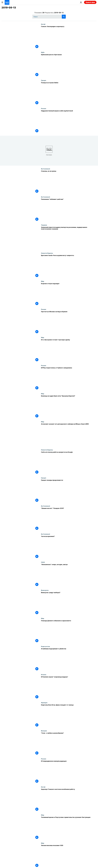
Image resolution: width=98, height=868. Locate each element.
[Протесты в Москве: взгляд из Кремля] (69, 323)
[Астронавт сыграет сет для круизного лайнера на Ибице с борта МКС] (69, 435)
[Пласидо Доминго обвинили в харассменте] (69, 632)
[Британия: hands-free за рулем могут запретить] (69, 266)
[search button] (64, 17)
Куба (43, 52)
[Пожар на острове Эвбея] (69, 94)
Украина (44, 225)
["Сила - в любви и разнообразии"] (69, 744)
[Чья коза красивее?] (69, 547)
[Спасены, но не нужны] (69, 182)
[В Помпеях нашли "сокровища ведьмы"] (69, 688)
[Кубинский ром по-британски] (69, 66)
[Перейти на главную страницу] (7, 2)
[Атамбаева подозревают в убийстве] (69, 660)
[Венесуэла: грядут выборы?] (69, 603)
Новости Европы (47, 253)
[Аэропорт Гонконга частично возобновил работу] (69, 800)
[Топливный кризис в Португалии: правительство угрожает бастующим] (69, 828)
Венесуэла (45, 590)
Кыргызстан (45, 646)
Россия (44, 108)
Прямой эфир (90, 2)
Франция (44, 703)
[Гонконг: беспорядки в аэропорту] (69, 37)
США (43, 562)
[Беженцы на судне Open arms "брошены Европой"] (69, 407)
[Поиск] (49, 17)
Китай (43, 24)
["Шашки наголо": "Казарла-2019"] (69, 519)
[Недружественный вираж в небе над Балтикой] (69, 122)
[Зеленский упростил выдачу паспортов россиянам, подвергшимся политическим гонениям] (69, 238)
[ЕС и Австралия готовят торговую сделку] (69, 351)
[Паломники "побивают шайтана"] (69, 210)
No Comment (46, 169)
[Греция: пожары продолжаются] (69, 491)
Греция (44, 80)
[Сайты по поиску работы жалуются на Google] (69, 463)
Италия (44, 675)
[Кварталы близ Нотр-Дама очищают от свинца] (69, 716)
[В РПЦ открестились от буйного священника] (69, 379)
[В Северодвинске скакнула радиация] (69, 772)
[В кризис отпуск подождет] (69, 295)
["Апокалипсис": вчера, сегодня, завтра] (69, 575)
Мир (43, 281)
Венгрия (44, 731)
